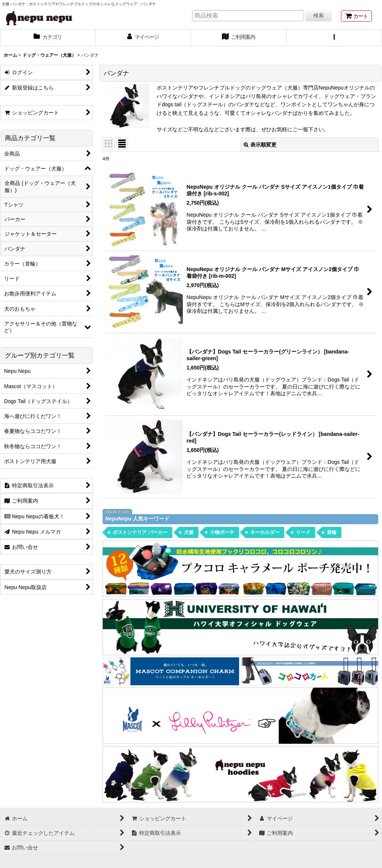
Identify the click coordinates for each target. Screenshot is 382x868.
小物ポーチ (222, 532)
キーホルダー (265, 532)
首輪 (332, 532)
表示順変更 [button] (260, 145)
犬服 (189, 532)
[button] (334, 38)
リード (303, 532)
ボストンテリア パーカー (140, 532)
